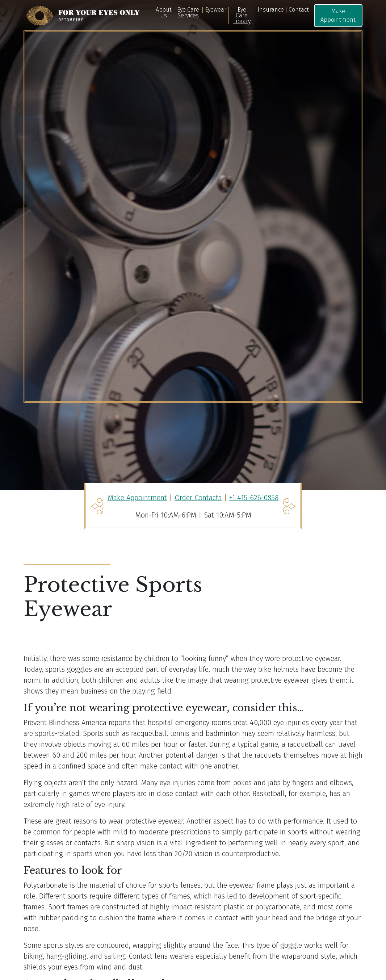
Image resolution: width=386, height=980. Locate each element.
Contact (299, 10)
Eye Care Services (188, 13)
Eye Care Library (242, 16)
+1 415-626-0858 (254, 498)
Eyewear (216, 10)
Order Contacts (198, 498)
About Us (164, 13)
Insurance (271, 10)
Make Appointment (338, 15)
